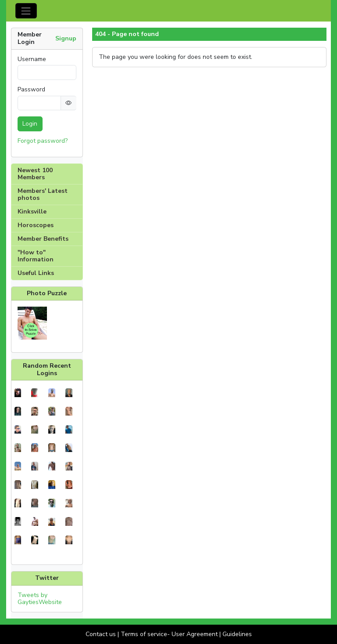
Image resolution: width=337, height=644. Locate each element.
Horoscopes (36, 225)
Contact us (101, 634)
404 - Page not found (127, 34)
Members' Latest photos (43, 194)
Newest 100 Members (35, 174)
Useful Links (36, 273)
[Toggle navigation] (26, 11)
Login (30, 124)
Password (31, 90)
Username (32, 59)
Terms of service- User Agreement (169, 634)
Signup (66, 38)
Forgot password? (43, 141)
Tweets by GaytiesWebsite (40, 599)
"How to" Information (36, 256)
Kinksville (32, 212)
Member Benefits (43, 239)
